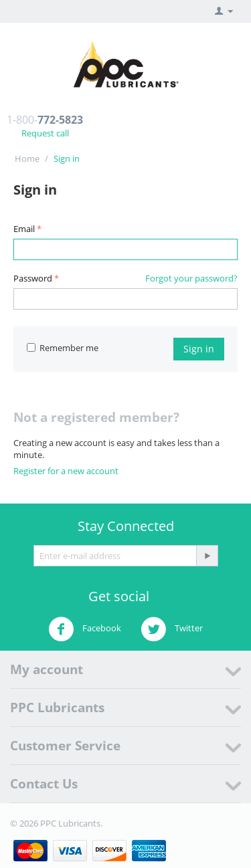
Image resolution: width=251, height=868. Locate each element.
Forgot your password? (191, 278)
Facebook (85, 629)
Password (33, 278)
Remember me (63, 348)
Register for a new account (66, 471)
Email (24, 229)
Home (27, 158)
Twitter (172, 629)
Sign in (199, 349)
